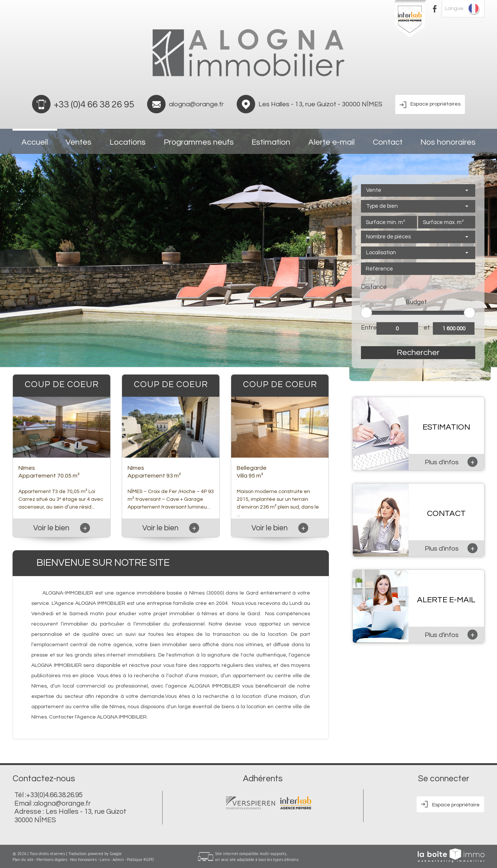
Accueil (35, 142)
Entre (369, 328)
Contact (388, 142)
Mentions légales (52, 860)
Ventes (79, 142)
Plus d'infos (451, 462)
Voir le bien (62, 528)
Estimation (271, 142)
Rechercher (418, 353)
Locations (128, 142)
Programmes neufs (199, 142)
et (427, 328)
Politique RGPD (140, 860)
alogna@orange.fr (196, 104)
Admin (118, 860)
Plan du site (23, 860)
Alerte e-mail (331, 142)
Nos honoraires (448, 142)
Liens (105, 860)
